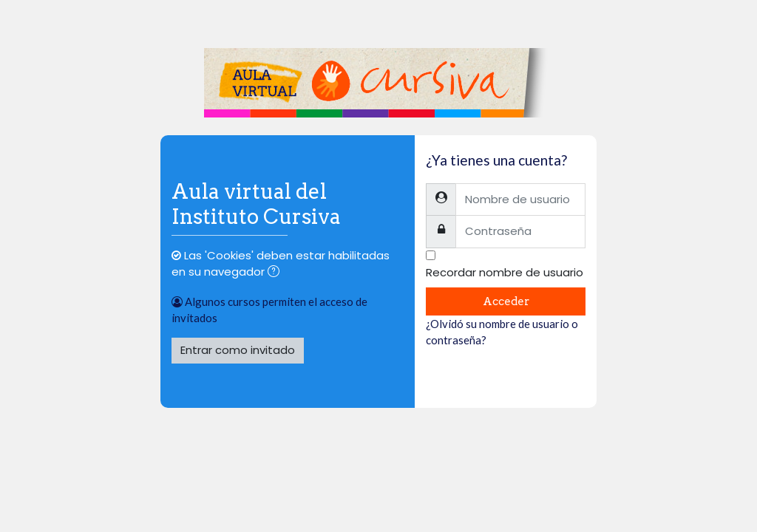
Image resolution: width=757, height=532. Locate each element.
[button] (276, 273)
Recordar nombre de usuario (505, 272)
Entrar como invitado (238, 350)
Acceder (506, 301)
